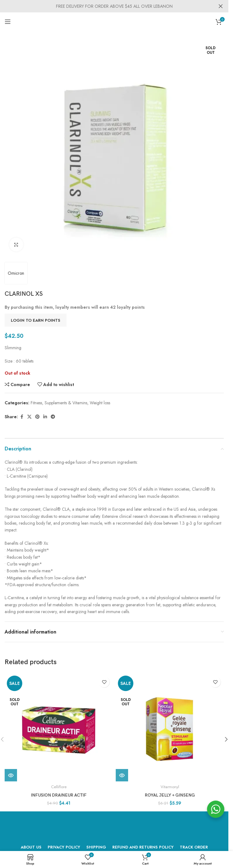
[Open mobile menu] (8, 22)
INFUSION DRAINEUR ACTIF (59, 795)
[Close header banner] (221, 6)
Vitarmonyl (170, 787)
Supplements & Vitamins (66, 403)
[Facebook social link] (22, 417)
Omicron (16, 273)
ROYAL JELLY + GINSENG (170, 795)
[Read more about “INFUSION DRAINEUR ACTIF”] (11, 775)
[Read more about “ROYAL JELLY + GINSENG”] (122, 775)
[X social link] (29, 417)
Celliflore (59, 787)
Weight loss (100, 403)
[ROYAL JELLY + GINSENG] (170, 727)
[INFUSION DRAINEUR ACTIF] (59, 727)
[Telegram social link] (53, 417)
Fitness (36, 403)
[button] (226, 739)
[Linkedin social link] (45, 417)
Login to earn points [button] (36, 320)
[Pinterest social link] (37, 417)
